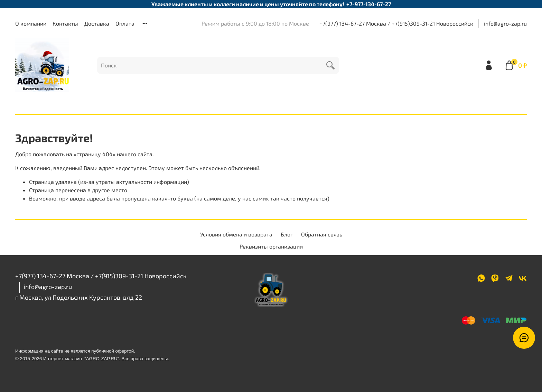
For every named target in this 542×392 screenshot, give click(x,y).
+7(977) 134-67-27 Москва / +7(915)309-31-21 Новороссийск (396, 23)
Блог (287, 234)
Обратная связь (322, 234)
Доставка (97, 23)
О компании (31, 23)
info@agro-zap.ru (505, 23)
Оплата (125, 23)
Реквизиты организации (271, 246)
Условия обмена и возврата (236, 234)
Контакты (65, 23)
